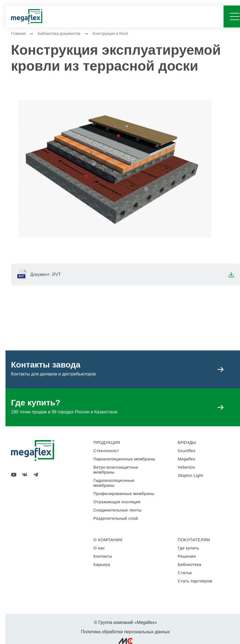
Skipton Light (190, 475)
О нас (99, 548)
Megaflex (186, 459)
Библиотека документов (59, 34)
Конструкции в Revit (110, 34)
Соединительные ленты (118, 510)
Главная (18, 34)
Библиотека (189, 564)
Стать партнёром (195, 581)
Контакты (103, 556)
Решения (187, 556)
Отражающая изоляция (117, 502)
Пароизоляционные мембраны (124, 459)
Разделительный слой (116, 518)
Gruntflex (187, 451)
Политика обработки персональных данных (125, 632)
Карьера (102, 564)
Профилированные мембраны (124, 494)
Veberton (186, 467)
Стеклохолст (106, 451)
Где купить (188, 548)
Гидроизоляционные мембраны (114, 483)
